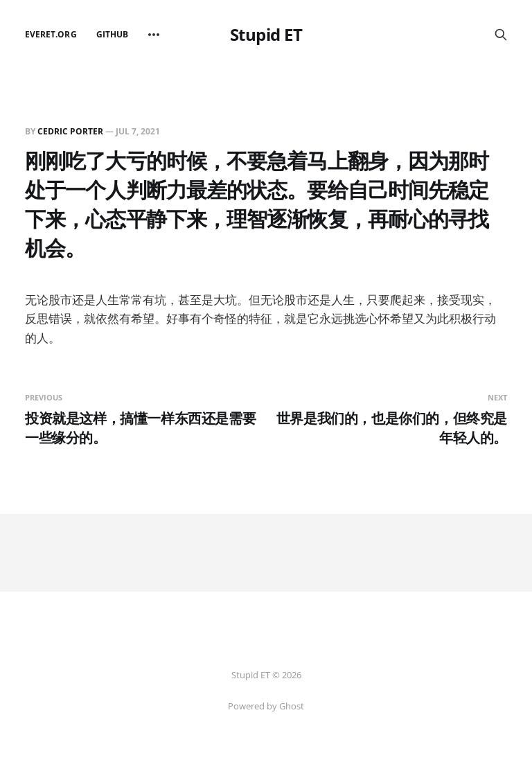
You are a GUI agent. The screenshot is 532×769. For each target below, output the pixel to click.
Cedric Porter (70, 131)
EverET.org (51, 34)
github (112, 34)
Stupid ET (266, 35)
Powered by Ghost (266, 706)
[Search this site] (501, 35)
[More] (154, 35)
